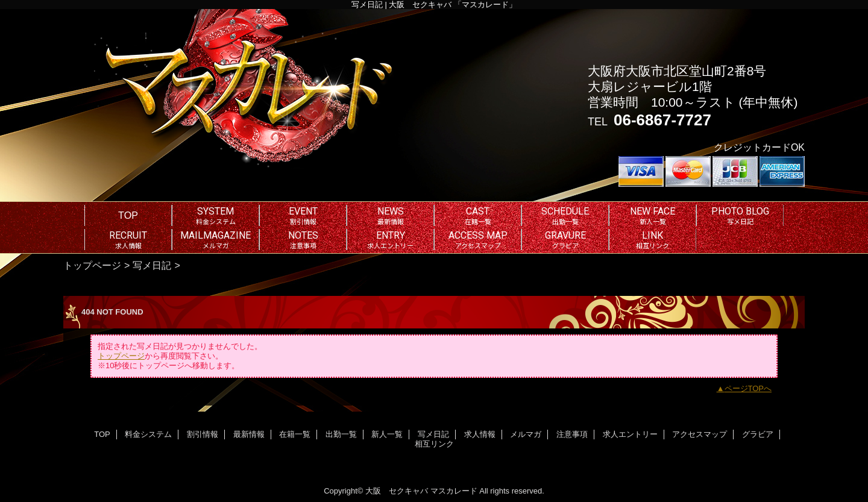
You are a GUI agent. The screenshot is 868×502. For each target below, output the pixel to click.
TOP (128, 215)
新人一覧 (387, 434)
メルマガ (526, 434)
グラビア (758, 434)
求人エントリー (630, 434)
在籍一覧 (295, 434)
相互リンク (434, 444)
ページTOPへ (748, 388)
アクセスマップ (700, 434)
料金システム (148, 434)
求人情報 (480, 434)
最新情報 (249, 434)
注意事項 (572, 434)
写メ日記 (152, 265)
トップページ (92, 265)
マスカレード (454, 491)
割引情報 (203, 434)
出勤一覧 (341, 434)
